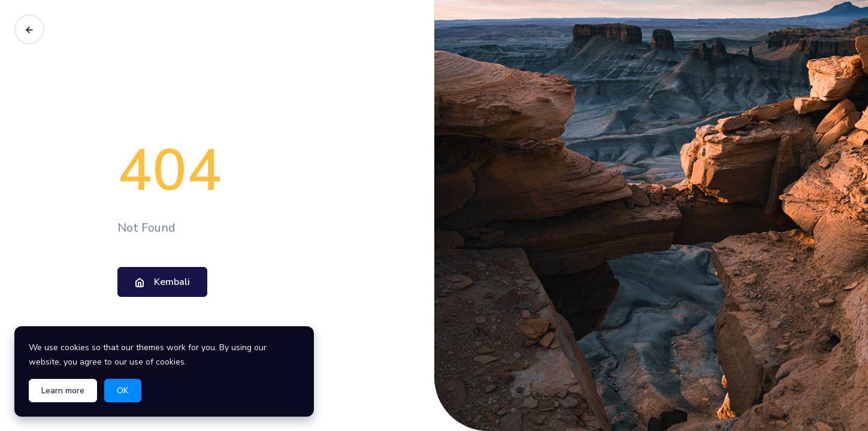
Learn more (63, 391)
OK (123, 391)
